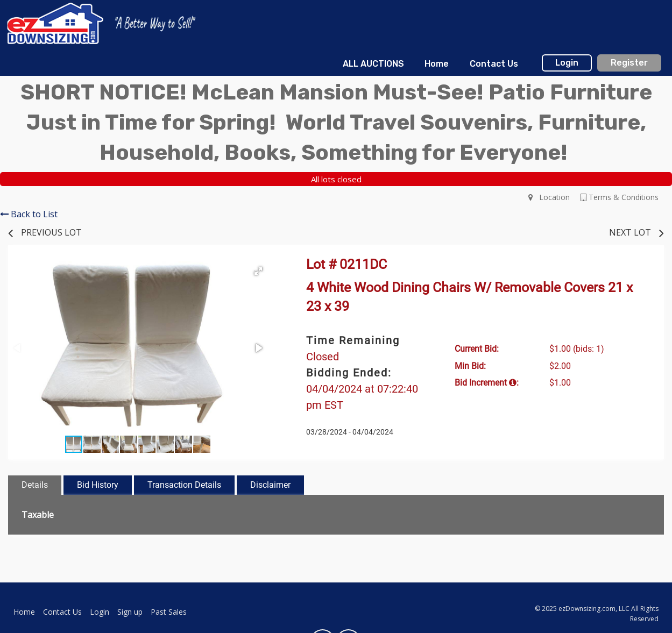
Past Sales (169, 612)
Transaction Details (184, 485)
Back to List (29, 214)
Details (35, 485)
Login (567, 63)
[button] (258, 271)
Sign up (130, 612)
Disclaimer (270, 485)
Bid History (98, 485)
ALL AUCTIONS (373, 64)
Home (437, 64)
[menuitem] (373, 64)
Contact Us (494, 64)
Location (549, 197)
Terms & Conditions (620, 197)
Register (629, 63)
